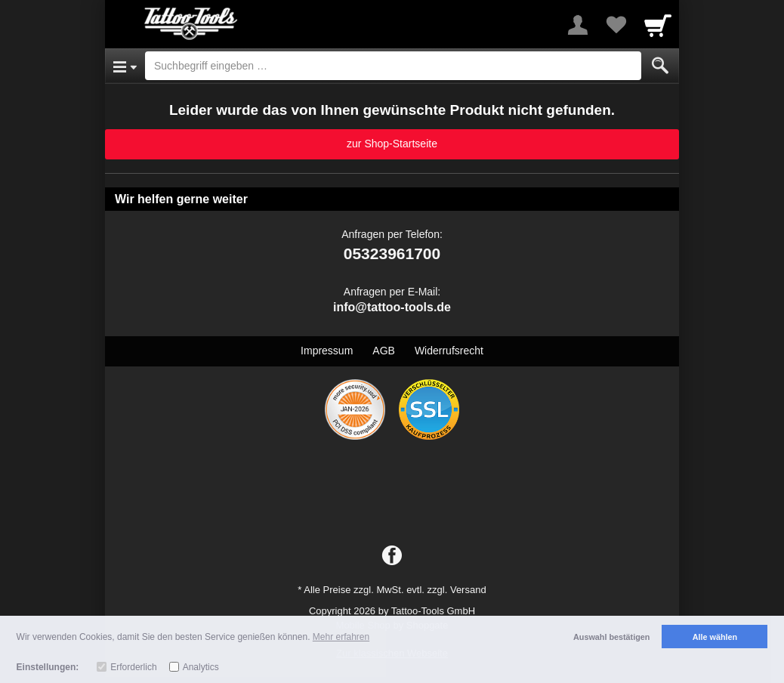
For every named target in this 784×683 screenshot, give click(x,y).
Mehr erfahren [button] (341, 637)
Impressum (327, 351)
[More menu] (578, 25)
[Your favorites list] (616, 25)
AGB (384, 351)
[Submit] (660, 66)
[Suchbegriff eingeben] (393, 66)
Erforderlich (133, 667)
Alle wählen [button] (715, 637)
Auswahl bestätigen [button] (611, 637)
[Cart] (658, 25)
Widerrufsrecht (449, 351)
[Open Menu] (125, 66)
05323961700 (392, 253)
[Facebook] (392, 556)
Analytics (201, 667)
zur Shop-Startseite (392, 144)
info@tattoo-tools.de (392, 307)
